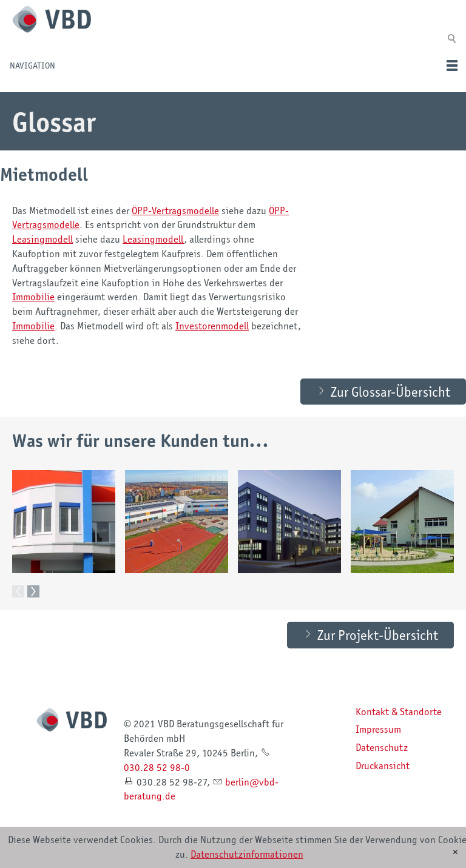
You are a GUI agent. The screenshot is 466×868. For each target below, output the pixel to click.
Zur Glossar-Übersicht (390, 403)
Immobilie (33, 297)
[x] (455, 852)
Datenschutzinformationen (247, 854)
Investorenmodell (212, 326)
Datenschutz (382, 759)
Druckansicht (383, 778)
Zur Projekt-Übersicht (378, 647)
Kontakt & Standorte (399, 724)
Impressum (378, 741)
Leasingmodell (42, 239)
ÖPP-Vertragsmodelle (175, 210)
